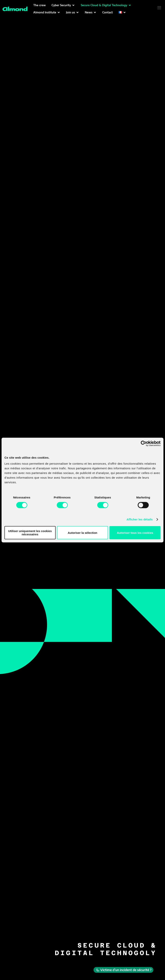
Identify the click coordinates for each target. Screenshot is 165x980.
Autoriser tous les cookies (135, 533)
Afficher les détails (140, 519)
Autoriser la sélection (83, 533)
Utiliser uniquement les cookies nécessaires (30, 533)
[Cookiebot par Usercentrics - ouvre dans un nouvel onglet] (144, 443)
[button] (63, 5)
